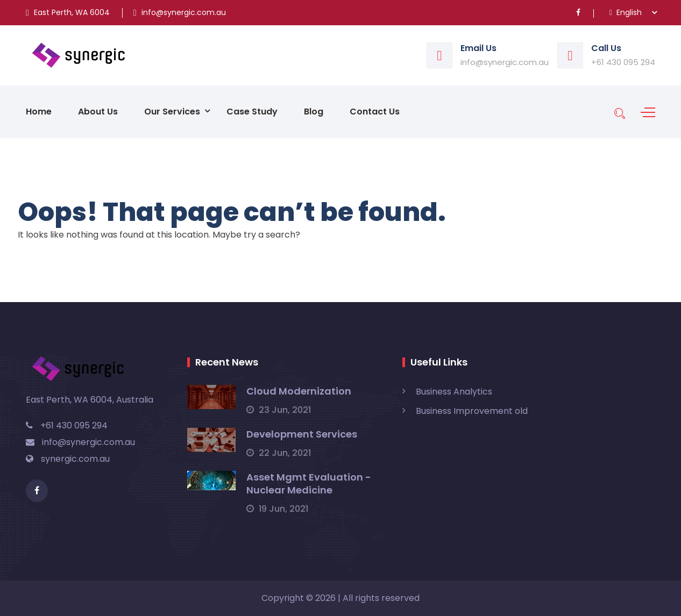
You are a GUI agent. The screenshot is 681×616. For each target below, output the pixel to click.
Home (39, 112)
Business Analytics (454, 392)
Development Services (302, 434)
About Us (98, 112)
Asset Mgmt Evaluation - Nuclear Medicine (309, 484)
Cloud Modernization (299, 391)
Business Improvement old (472, 411)
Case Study (252, 112)
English (626, 12)
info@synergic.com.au (505, 62)
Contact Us (375, 112)
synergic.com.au (68, 459)
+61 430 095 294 (623, 62)
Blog (314, 112)
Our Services (172, 112)
